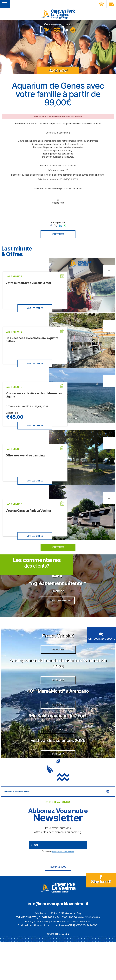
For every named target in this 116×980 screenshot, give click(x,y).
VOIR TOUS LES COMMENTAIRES (57, 612)
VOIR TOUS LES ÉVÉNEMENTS (101, 648)
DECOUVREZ (58, 666)
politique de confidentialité (63, 890)
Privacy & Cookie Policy (35, 960)
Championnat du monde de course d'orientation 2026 (58, 680)
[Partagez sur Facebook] (51, 226)
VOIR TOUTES (58, 234)
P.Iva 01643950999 (90, 956)
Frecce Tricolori (58, 647)
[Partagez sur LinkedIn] (60, 226)
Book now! (58, 70)
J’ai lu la (59, 890)
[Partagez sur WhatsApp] (65, 226)
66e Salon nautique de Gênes (58, 743)
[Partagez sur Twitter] (56, 226)
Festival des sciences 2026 (58, 773)
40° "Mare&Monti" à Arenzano (58, 713)
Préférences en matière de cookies (74, 960)
